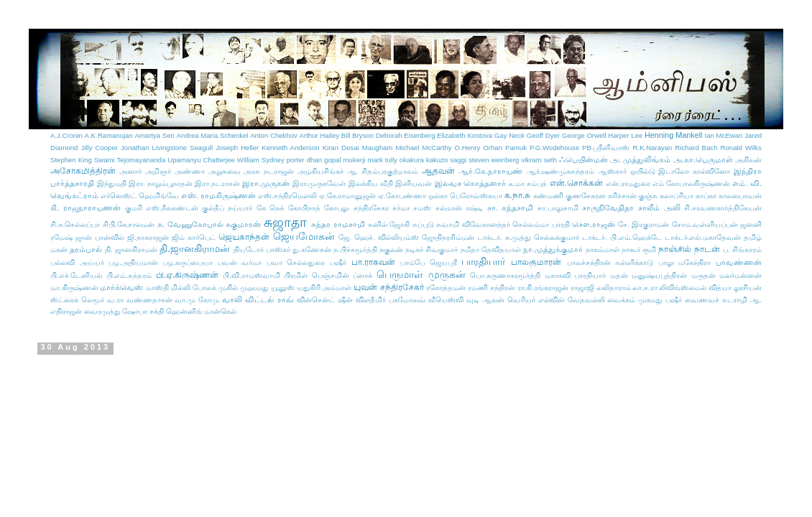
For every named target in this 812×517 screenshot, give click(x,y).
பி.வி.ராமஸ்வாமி (251, 275)
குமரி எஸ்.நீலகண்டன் (162, 208)
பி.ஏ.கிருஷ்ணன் (188, 275)
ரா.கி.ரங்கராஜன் (543, 288)
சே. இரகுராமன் (643, 224)
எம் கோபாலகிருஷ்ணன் (691, 183)
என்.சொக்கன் (576, 183)
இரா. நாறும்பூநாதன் (161, 183)
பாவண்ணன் (739, 262)
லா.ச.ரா (645, 288)
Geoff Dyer (543, 135)
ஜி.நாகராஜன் (148, 237)
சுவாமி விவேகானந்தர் (473, 224)
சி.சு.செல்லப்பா (75, 224)
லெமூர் (93, 300)
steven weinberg (494, 160)
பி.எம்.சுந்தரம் (129, 275)
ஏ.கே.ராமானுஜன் (347, 196)
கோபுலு (337, 208)
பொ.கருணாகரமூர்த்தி (505, 275)
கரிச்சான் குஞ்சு (633, 196)
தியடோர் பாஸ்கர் (262, 250)
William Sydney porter (271, 160)
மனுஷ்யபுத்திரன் (659, 275)
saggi (458, 160)
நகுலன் (391, 250)
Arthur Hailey (320, 135)
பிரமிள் (296, 275)
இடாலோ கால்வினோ (694, 171)
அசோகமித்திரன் (83, 171)
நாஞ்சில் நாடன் (689, 249)
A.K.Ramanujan (109, 135)
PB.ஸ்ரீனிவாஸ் (606, 148)
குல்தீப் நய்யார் (227, 208)
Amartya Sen (154, 135)
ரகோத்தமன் (446, 288)
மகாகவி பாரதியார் (575, 275)
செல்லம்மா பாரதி (541, 224)
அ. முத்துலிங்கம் (640, 159)
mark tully (382, 160)
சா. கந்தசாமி (511, 208)
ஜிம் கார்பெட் (194, 237)
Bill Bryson (357, 135)
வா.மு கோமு (197, 300)
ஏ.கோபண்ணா (402, 196)
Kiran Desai (341, 148)
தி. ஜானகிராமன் (131, 250)
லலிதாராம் (614, 288)
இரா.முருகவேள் (319, 183)
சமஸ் (422, 208)
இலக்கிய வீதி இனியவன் (391, 183)
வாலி (232, 299)
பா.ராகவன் (373, 262)
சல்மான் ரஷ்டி (459, 208)
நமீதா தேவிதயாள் (491, 250)
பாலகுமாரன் (536, 262)
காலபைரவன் (740, 196)
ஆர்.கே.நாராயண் (490, 171)
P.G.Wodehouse (554, 148)
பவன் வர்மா (240, 262)
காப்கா (706, 196)
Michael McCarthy (423, 148)
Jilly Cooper (99, 148)
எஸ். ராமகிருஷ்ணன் (218, 195)
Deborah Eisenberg (406, 135)
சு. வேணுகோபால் (190, 224)
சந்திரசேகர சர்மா (382, 208)
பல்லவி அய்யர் (77, 262)
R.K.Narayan (653, 148)
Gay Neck (509, 135)
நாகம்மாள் (603, 250)
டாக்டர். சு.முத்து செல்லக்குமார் (528, 237)
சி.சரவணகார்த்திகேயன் (723, 208)
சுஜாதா (285, 222)
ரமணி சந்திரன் (492, 288)
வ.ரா (115, 300)
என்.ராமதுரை (628, 183)
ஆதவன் (438, 171)
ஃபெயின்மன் (583, 159)
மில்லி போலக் (193, 288)
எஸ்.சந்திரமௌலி (287, 196)
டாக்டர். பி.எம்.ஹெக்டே (622, 237)
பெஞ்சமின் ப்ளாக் (342, 275)
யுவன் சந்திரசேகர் (388, 287)
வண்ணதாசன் (149, 300)
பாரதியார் (483, 261)
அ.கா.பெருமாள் (703, 159)
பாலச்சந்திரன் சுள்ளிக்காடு (610, 262)
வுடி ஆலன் (485, 300)
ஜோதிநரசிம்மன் (448, 237)
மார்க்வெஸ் (121, 287)
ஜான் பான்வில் (100, 237)
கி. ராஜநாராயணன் (86, 208)
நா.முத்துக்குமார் (553, 249)
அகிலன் (748, 160)
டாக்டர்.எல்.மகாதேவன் (703, 237)
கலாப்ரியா (677, 196)
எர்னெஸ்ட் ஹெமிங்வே (140, 196)
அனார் (130, 171)
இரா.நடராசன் (217, 183)
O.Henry (468, 148)
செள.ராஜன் (594, 224)
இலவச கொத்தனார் (471, 183)
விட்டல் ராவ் (269, 299)
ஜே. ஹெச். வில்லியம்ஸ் (378, 237)
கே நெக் (270, 208)
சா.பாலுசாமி (558, 208)
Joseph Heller (237, 148)
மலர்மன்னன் (741, 275)
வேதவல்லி (586, 300)
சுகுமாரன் (243, 224)
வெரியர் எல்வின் (536, 300)
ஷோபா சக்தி (143, 311)
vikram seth (539, 160)
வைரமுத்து (102, 311)
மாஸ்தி (157, 288)
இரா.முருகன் (266, 183)
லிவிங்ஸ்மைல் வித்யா (695, 288)
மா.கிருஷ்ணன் (74, 288)
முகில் (228, 288)
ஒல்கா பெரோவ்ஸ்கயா (465, 196)
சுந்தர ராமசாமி (338, 224)
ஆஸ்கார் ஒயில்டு (627, 171)
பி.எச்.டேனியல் (76, 275)
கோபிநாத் (304, 208)
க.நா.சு (518, 195)
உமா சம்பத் (528, 183)
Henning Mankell (673, 135)
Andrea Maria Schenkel (213, 135)
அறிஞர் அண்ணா (175, 171)
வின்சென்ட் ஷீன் (325, 300)
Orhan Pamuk (505, 148)
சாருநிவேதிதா (608, 208)
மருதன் (703, 275)
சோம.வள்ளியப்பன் (705, 224)
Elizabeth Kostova (465, 135)
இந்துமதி (112, 183)
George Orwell (584, 135)
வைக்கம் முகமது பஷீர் (645, 300)
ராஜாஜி (582, 288)
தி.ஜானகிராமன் (195, 248)
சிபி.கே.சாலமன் (129, 224)
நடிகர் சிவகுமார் (432, 250)
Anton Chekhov (274, 135)
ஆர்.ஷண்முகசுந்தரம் (561, 171)
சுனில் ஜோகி (389, 224)
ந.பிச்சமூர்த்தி (355, 250)
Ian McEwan (724, 135)
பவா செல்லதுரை (296, 262)
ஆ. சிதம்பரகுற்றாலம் (383, 171)
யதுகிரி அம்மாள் (324, 288)
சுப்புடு (423, 224)
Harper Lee (625, 135)
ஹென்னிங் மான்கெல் (202, 311)
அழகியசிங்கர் (320, 171)
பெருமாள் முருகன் (421, 274)
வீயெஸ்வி (446, 300)
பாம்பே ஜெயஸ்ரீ (429, 262)
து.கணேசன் (312, 250)
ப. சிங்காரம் (742, 250)
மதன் (619, 275)
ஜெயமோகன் (304, 236)
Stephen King (71, 160)
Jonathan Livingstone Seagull (167, 148)
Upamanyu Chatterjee (201, 160)
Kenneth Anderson (290, 148)
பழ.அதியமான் (133, 262)
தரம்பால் (86, 249)
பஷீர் (338, 262)
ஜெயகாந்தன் (244, 237)
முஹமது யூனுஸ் (267, 288)
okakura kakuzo (424, 160)
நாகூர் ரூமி (639, 250)
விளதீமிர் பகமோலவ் (391, 300)
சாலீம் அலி (659, 208)
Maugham (378, 148)
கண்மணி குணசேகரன (569, 196)
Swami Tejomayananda (130, 160)
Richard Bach (697, 148)
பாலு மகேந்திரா (685, 262)
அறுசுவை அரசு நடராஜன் (252, 171)
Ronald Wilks (741, 148)
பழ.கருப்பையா (188, 262)
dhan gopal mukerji (336, 160)
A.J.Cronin (66, 135)
